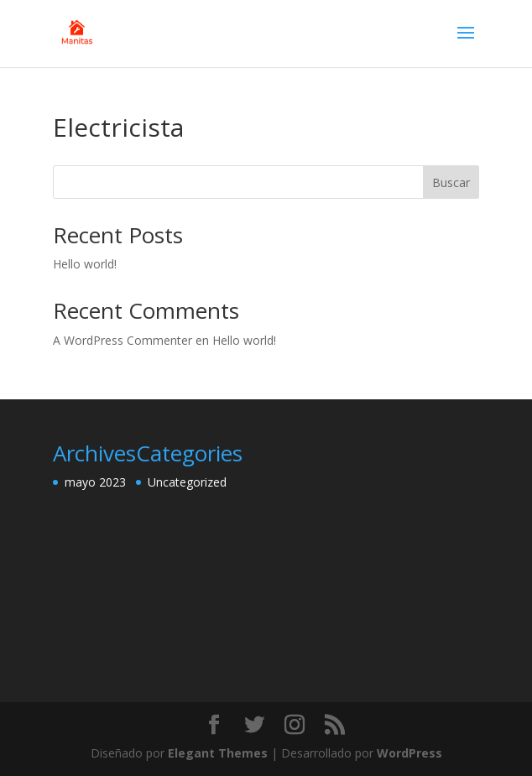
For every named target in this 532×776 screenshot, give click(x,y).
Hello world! (85, 264)
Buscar (451, 182)
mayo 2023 (95, 482)
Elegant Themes (218, 753)
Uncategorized (187, 482)
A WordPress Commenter (123, 340)
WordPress (409, 753)
